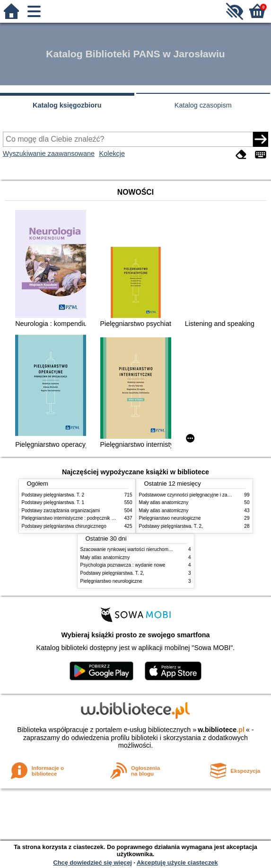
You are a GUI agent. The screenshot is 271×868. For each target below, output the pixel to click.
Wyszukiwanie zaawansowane (49, 154)
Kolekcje (112, 154)
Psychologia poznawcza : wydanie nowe (123, 565)
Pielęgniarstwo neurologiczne (170, 518)
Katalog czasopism (203, 105)
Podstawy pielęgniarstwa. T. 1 (53, 502)
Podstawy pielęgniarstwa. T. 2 (53, 495)
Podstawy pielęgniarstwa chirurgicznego (64, 526)
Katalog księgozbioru (67, 105)
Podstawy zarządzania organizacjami (61, 511)
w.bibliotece (221, 730)
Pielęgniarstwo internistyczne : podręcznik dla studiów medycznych (92, 518)
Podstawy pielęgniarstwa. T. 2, (171, 526)
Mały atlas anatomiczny (164, 502)
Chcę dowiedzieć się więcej (92, 863)
